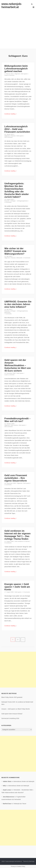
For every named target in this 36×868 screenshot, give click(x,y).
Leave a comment (9, 75)
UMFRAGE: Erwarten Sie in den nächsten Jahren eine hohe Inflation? (18, 304)
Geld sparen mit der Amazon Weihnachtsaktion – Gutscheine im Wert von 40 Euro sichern (18, 365)
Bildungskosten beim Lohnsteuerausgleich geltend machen (16, 69)
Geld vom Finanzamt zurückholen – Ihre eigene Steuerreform (16, 478)
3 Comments (27, 258)
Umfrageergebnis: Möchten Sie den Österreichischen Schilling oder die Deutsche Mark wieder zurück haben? (17, 190)
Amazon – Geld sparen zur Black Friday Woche (16, 709)
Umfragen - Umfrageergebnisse (19, 201)
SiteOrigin (32, 861)
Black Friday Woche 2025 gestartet (12, 697)
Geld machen (14, 425)
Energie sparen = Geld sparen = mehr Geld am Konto (17, 587)
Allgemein (17, 74)
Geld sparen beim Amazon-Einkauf (12, 714)
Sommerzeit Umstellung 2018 (10, 718)
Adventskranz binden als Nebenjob (24, 781)
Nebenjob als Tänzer (20, 804)
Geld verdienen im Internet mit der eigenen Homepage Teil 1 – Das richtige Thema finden (17, 535)
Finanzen (13, 136)
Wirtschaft (19, 258)
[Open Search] (32, 4)
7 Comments (8, 314)
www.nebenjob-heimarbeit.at (12, 5)
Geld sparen (24, 74)
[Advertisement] (18, 28)
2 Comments (8, 202)
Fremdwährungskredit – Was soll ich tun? (17, 420)
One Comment (8, 137)
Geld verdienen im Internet (22, 541)
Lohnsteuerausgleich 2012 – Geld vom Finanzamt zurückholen (17, 129)
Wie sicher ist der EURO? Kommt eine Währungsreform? (15, 251)
